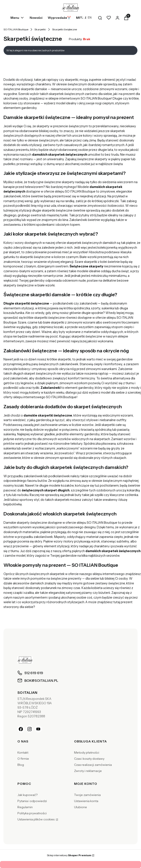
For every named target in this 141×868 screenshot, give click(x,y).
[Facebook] (21, 729)
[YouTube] (38, 729)
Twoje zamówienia (87, 795)
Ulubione (81, 807)
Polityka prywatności (32, 813)
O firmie (23, 759)
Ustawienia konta (86, 801)
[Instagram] (30, 729)
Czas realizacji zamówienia (93, 765)
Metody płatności (87, 753)
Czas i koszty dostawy (89, 759)
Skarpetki (40, 29)
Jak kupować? (27, 795)
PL (81, 18)
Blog (21, 765)
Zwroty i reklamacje (88, 771)
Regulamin (25, 807)
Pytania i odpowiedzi (32, 801)
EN (90, 18)
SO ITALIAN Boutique (16, 29)
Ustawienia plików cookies (36, 819)
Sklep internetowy (69, 855)
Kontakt (23, 753)
